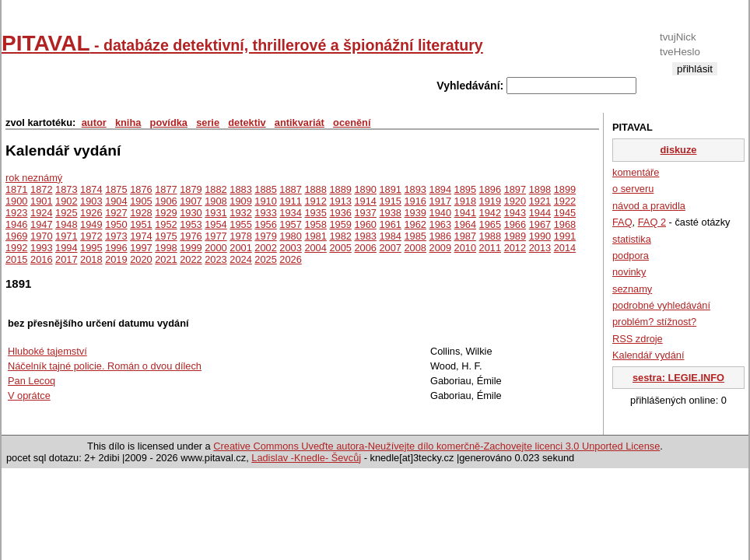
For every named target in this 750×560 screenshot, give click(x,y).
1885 (265, 189)
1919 (490, 201)
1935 (315, 213)
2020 (141, 259)
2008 (415, 248)
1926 (91, 213)
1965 (490, 224)
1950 (116, 224)
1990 (540, 236)
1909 (240, 201)
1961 (390, 224)
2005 (340, 248)
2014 (565, 248)
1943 (515, 213)
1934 (290, 213)
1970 (41, 236)
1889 (340, 189)
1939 (415, 213)
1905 (141, 201)
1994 (66, 248)
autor (94, 122)
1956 (265, 224)
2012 (515, 248)
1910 (265, 201)
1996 (116, 248)
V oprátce (29, 395)
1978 (240, 236)
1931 (216, 213)
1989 (515, 236)
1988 (490, 236)
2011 (490, 248)
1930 (191, 213)
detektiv (247, 122)
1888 (315, 189)
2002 (265, 248)
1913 (340, 201)
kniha (128, 122)
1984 (390, 236)
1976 (191, 236)
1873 (66, 189)
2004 (315, 248)
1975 (166, 236)
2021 (166, 259)
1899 (565, 189)
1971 (66, 236)
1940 (440, 213)
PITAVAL (242, 43)
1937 (365, 213)
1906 (166, 201)
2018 (91, 259)
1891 (390, 189)
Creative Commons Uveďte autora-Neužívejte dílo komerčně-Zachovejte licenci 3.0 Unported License (436, 446)
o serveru (633, 189)
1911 (290, 201)
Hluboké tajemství (47, 351)
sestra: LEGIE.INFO (678, 378)
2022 (191, 259)
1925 (66, 213)
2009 (440, 248)
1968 (565, 224)
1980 (290, 236)
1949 (91, 224)
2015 (16, 259)
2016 (41, 259)
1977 (216, 236)
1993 (41, 248)
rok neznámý (34, 178)
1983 (365, 236)
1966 (515, 224)
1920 (515, 201)
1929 (166, 213)
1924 (41, 213)
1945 (565, 213)
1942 (490, 213)
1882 (216, 189)
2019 (116, 259)
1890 (365, 189)
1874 (91, 189)
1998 (166, 248)
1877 (166, 189)
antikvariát (300, 122)
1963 (440, 224)
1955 (240, 224)
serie (208, 122)
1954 (216, 224)
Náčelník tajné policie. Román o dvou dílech (105, 366)
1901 (41, 201)
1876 (141, 189)
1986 (440, 236)
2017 (66, 259)
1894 (440, 189)
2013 (540, 248)
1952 (166, 224)
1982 (340, 236)
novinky (629, 272)
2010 (465, 248)
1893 (415, 189)
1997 (141, 248)
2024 (240, 259)
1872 (41, 189)
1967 (540, 224)
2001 (240, 248)
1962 (415, 224)
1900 (16, 201)
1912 (315, 201)
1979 (265, 236)
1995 (91, 248)
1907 (191, 201)
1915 (390, 201)
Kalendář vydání (648, 355)
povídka (169, 122)
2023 (216, 259)
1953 (191, 224)
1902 (66, 201)
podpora (631, 255)
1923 (16, 213)
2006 (365, 248)
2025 (265, 259)
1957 (290, 224)
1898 (540, 189)
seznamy (632, 289)
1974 (141, 236)
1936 (340, 213)
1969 (16, 236)
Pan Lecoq (32, 381)
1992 (16, 248)
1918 (465, 201)
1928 (141, 213)
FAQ (622, 222)
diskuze (679, 150)
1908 (216, 201)
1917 (440, 201)
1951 (141, 224)
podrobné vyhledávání (661, 305)
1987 (465, 236)
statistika (632, 239)
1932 (240, 213)
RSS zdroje (638, 339)
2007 (390, 248)
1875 (116, 189)
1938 (390, 213)
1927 (116, 213)
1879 (191, 189)
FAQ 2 (652, 222)
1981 (315, 236)
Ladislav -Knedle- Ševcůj (306, 458)
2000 (216, 248)
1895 (465, 189)
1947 (41, 224)
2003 (290, 248)
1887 (290, 189)
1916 (415, 201)
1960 (365, 224)
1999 (191, 248)
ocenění (352, 122)
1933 (265, 213)
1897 (515, 189)
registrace (694, 81)
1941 (465, 213)
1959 (340, 224)
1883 (240, 189)
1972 (91, 236)
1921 (540, 201)
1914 (365, 201)
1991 (565, 236)
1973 (116, 236)
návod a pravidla (649, 206)
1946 (16, 224)
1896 (490, 189)
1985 (415, 236)
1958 (315, 224)
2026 (290, 259)
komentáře (636, 172)
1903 (91, 201)
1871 (16, 189)
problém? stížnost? (654, 322)
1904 (116, 201)
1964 (465, 224)
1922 (565, 201)
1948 (66, 224)
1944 (540, 213)
